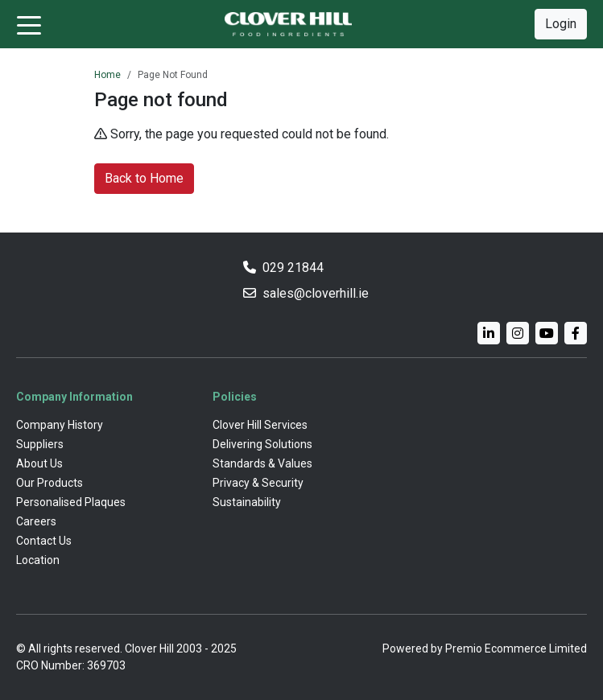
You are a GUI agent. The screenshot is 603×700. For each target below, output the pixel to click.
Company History (60, 425)
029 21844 (293, 268)
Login (561, 24)
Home (107, 75)
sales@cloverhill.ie (316, 293)
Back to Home (144, 178)
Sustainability (247, 502)
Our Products (50, 483)
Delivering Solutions (262, 444)
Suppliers (40, 444)
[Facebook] (576, 333)
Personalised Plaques (71, 502)
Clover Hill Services (260, 425)
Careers (36, 521)
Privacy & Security (258, 483)
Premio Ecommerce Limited (516, 649)
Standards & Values (262, 463)
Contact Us (44, 541)
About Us (39, 463)
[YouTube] (547, 333)
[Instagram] (518, 333)
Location (38, 560)
